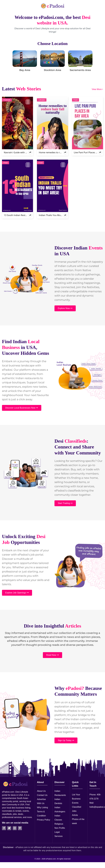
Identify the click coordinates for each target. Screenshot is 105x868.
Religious (59, 824)
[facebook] (4, 828)
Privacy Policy (44, 820)
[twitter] (9, 828)
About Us (41, 791)
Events (75, 803)
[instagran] (15, 828)
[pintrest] (20, 828)
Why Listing (42, 807)
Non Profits (60, 828)
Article (75, 815)
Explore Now (65, 308)
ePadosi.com (51, 859)
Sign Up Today (66, 740)
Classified (77, 807)
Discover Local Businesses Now (22, 408)
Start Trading (65, 503)
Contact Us (42, 795)
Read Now (52, 655)
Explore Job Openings (17, 593)
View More (97, 89)
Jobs (74, 811)
